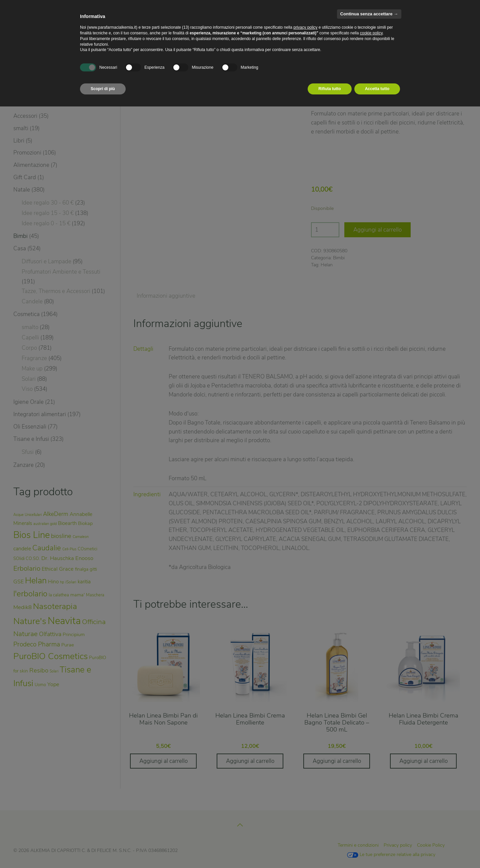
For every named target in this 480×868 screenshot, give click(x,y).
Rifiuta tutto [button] (329, 89)
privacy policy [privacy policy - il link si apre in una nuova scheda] (305, 27)
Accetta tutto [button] (377, 89)
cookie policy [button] (371, 33)
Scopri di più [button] (103, 89)
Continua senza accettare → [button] (369, 14)
